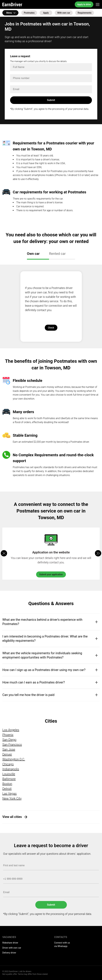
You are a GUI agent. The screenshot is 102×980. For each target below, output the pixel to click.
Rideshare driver (10, 943)
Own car (33, 254)
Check (51, 328)
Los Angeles (11, 730)
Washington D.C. (14, 759)
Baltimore (9, 779)
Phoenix (8, 735)
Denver (7, 754)
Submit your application (51, 574)
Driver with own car (12, 948)
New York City (12, 798)
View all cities (12, 817)
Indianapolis (11, 769)
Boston (7, 784)
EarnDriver (12, 4)
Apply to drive (84, 4)
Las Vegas (9, 794)
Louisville (9, 774)
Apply (46, 13)
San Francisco (12, 745)
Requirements (85, 13)
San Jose (9, 749)
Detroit (7, 789)
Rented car (57, 254)
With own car (64, 13)
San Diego (9, 740)
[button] (98, 553)
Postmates (29, 13)
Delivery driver (9, 953)
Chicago (8, 764)
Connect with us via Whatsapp (62, 944)
